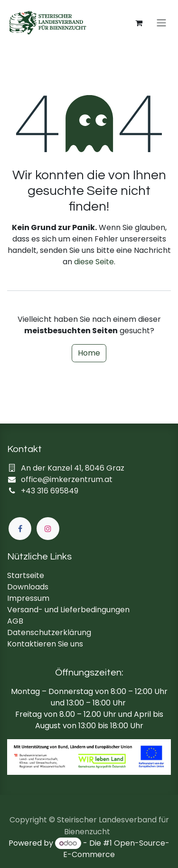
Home (89, 353)
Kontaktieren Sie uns (45, 644)
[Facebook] (20, 529)
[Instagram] (48, 529)
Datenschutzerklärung (49, 632)
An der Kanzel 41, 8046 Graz (73, 468)
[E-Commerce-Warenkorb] (139, 23)
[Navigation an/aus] (161, 23)
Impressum (28, 598)
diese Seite (94, 262)
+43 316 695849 (50, 491)
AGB (15, 621)
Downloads (28, 587)
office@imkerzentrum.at (67, 479)
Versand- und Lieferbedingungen (68, 610)
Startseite (26, 575)
